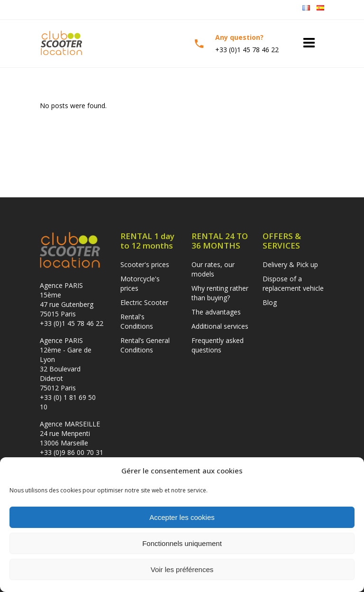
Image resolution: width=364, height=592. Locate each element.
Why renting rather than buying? (220, 293)
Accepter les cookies (182, 517)
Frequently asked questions (218, 345)
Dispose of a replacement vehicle (293, 283)
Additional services (220, 326)
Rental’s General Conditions (145, 345)
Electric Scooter (144, 302)
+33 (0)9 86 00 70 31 (72, 452)
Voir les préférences (182, 569)
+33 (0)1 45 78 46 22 (72, 323)
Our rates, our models (213, 269)
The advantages (216, 312)
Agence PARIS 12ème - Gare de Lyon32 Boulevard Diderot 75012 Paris (66, 364)
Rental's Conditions (137, 321)
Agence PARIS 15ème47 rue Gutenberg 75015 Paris (67, 300)
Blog (270, 302)
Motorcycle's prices (140, 283)
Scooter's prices (145, 264)
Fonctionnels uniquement (182, 543)
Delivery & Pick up (290, 264)
